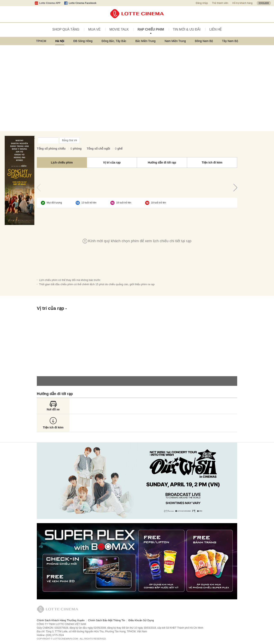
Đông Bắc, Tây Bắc (114, 41)
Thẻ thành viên (220, 3)
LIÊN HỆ (216, 30)
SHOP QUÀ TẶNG (66, 30)
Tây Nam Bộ (230, 41)
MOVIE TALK (119, 30)
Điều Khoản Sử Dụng (141, 620)
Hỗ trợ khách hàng (242, 3)
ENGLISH (264, 3)
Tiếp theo (235, 187)
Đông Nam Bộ (204, 41)
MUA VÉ (94, 30)
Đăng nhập (202, 3)
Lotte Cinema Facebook (83, 3)
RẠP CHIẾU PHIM (151, 30)
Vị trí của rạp (112, 162)
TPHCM (41, 41)
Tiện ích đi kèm (212, 162)
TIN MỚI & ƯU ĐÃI (187, 30)
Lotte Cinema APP (50, 3)
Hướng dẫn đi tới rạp (162, 162)
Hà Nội (60, 41)
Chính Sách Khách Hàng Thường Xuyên (61, 620)
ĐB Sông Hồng (83, 41)
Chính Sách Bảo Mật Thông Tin (107, 620)
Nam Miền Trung (175, 41)
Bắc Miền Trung (145, 41)
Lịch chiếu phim (62, 162)
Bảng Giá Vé (70, 140)
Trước (39, 187)
